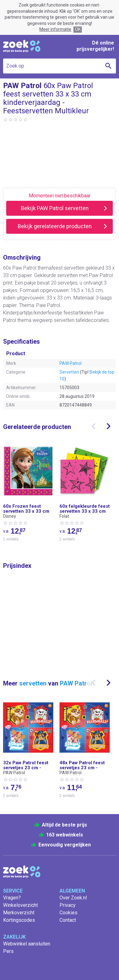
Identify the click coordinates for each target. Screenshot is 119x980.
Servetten (69, 372)
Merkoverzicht (19, 913)
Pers (8, 951)
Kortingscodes (19, 920)
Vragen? (12, 898)
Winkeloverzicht (20, 905)
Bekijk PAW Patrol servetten (55, 208)
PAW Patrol (71, 363)
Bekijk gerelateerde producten (55, 226)
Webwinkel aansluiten (27, 944)
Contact (68, 920)
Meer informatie (55, 29)
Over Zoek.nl (73, 898)
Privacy (68, 905)
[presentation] (94, 426)
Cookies (68, 913)
